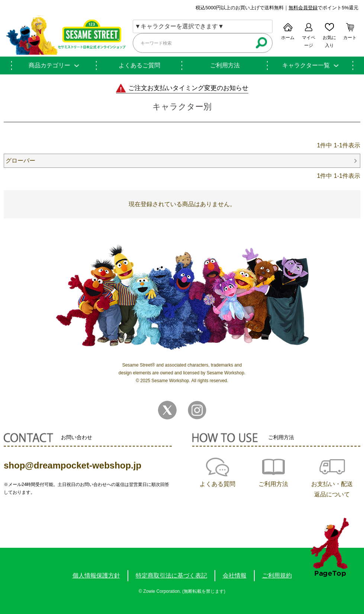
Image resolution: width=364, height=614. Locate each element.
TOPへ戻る (330, 547)
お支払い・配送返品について (332, 489)
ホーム (288, 38)
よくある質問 (218, 484)
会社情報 (235, 575)
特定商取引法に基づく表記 (171, 575)
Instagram (197, 410)
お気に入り (329, 41)
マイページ (309, 41)
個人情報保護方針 (96, 575)
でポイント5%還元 (323, 8)
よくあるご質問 (139, 65)
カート (350, 38)
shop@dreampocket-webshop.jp (73, 465)
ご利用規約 (277, 575)
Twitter (167, 410)
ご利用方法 (225, 65)
